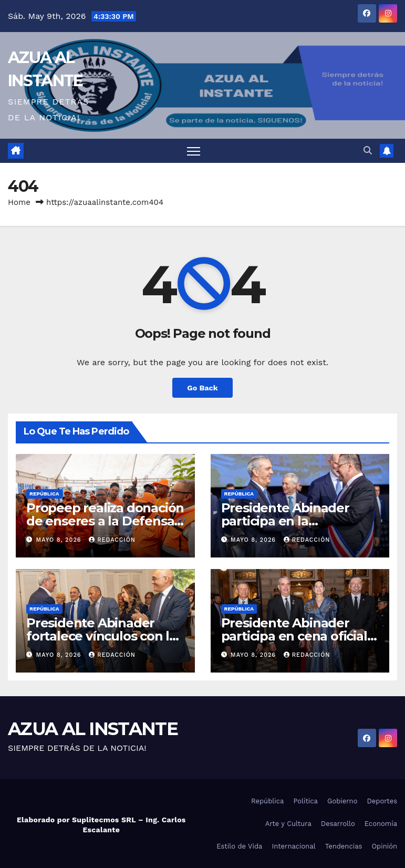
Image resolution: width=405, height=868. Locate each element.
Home (19, 202)
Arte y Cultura (288, 824)
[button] (368, 151)
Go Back (202, 388)
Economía (381, 824)
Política (305, 801)
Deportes (382, 801)
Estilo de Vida (239, 846)
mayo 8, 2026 (60, 540)
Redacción (112, 540)
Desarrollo (338, 824)
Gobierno (342, 801)
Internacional (293, 846)
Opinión (384, 846)
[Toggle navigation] (194, 151)
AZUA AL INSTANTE (93, 729)
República (44, 494)
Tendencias (344, 846)
